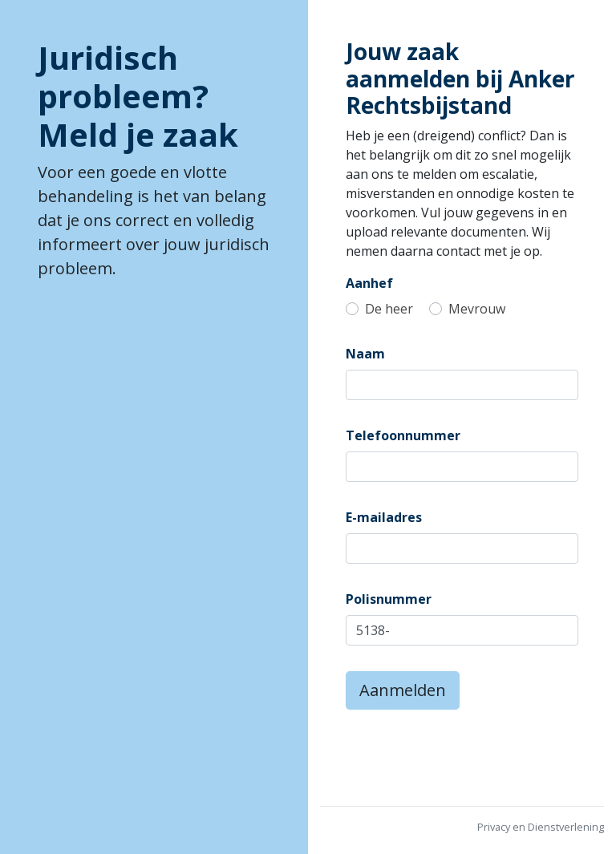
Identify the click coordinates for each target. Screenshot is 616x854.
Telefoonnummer (403, 435)
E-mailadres (384, 517)
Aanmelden (403, 690)
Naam (365, 354)
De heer (389, 309)
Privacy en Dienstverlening (541, 827)
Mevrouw (477, 309)
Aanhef (369, 283)
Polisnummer (389, 599)
